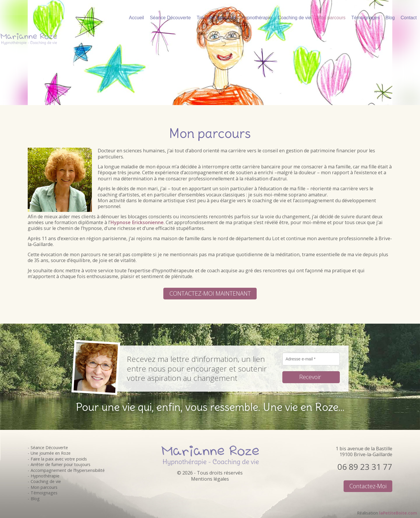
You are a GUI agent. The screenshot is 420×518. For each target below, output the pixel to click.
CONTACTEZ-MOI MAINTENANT (210, 293)
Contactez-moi (368, 486)
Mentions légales (210, 479)
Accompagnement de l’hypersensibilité (68, 470)
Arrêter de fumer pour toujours (61, 464)
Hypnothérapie (45, 476)
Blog (35, 499)
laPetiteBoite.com (398, 513)
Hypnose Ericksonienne (137, 222)
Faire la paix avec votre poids (59, 459)
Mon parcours (44, 487)
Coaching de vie (46, 481)
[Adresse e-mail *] (311, 359)
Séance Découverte (49, 448)
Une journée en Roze (51, 453)
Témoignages (44, 493)
